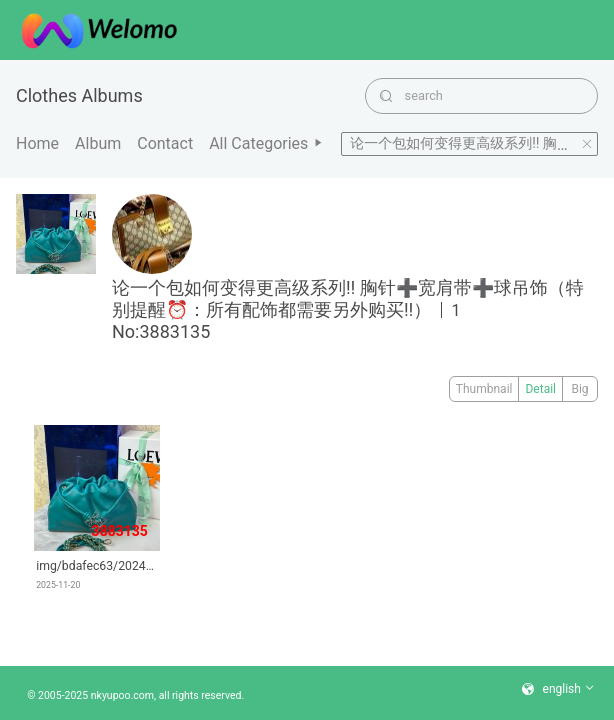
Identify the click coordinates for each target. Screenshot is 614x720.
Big (579, 389)
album (98, 143)
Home (37, 143)
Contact (165, 143)
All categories (267, 143)
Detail (540, 389)
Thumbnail (484, 389)
